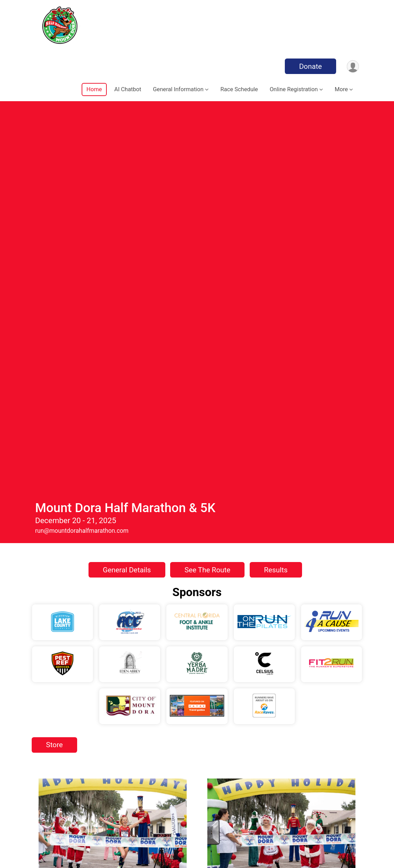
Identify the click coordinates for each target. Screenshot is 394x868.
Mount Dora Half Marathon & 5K (125, 119)
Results (276, 181)
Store (55, 356)
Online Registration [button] (294, 89)
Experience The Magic (111, 553)
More (341, 89)
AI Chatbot (128, 89)
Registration (279, 791)
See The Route (208, 181)
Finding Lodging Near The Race (111, 674)
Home (94, 89)
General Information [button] (178, 89)
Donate (310, 66)
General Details (127, 181)
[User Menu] (352, 66)
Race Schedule (239, 89)
